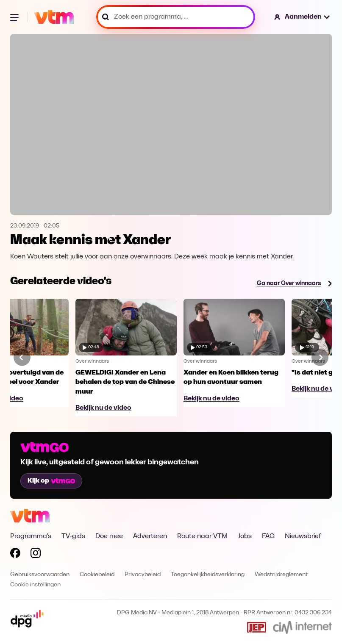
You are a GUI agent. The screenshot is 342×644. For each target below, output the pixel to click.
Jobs (245, 536)
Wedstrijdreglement (281, 575)
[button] (302, 17)
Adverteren (150, 536)
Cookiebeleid (97, 575)
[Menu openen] (15, 17)
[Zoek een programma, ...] (176, 17)
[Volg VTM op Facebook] (15, 555)
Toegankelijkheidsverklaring (208, 575)
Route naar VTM (202, 536)
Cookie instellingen (35, 585)
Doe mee (109, 536)
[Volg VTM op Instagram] (36, 555)
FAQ (268, 536)
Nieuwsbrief (303, 536)
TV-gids (73, 536)
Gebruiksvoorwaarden (40, 575)
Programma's (31, 536)
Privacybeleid (143, 575)
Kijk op (51, 481)
